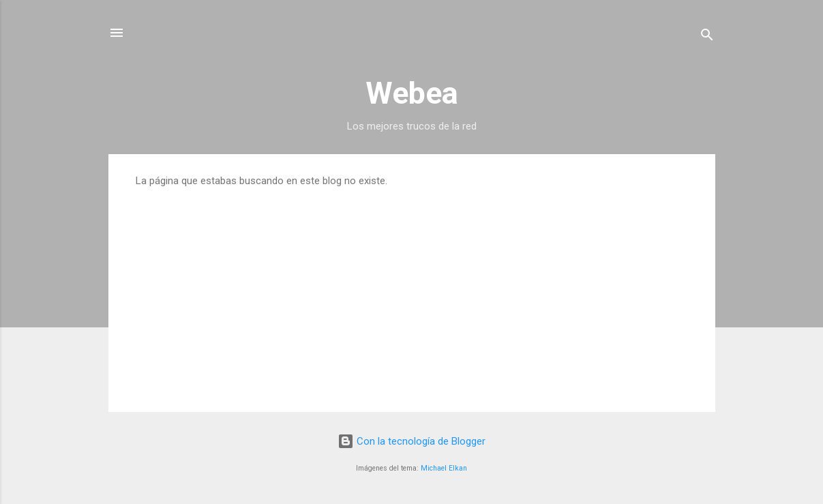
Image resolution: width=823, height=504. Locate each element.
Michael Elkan (444, 468)
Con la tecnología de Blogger (411, 441)
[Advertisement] (412, 289)
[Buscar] (707, 37)
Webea (412, 93)
